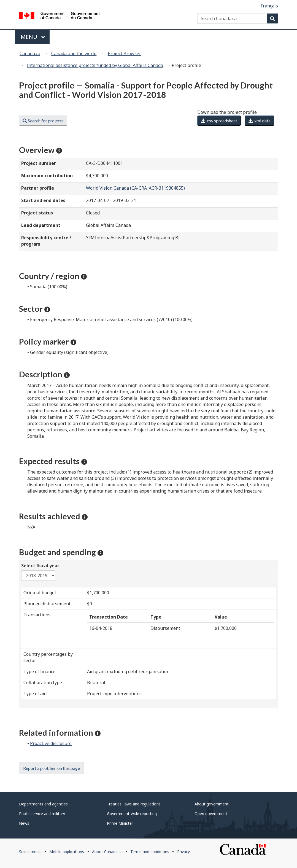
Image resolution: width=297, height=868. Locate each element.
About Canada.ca (107, 852)
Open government (211, 814)
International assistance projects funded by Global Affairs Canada (95, 65)
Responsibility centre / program (46, 241)
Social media (30, 852)
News (24, 823)
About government (212, 804)
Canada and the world (74, 53)
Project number (39, 163)
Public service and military (42, 814)
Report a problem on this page (52, 768)
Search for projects (43, 121)
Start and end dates (43, 200)
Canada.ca (30, 53)
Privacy (183, 852)
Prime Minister (120, 823)
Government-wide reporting (132, 814)
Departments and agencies (43, 804)
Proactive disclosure (51, 743)
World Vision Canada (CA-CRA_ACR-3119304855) (135, 188)
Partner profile (38, 188)
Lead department (41, 225)
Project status (37, 213)
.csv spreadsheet (219, 121)
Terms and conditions (150, 852)
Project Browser (124, 53)
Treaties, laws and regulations (134, 804)
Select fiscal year (40, 566)
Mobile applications (67, 852)
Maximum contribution (47, 176)
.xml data (259, 121)
